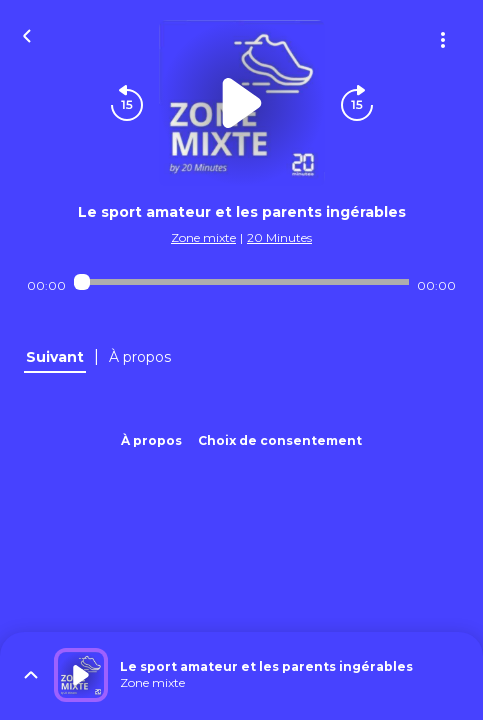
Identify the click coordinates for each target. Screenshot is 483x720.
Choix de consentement (280, 440)
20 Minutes (279, 237)
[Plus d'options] (443, 40)
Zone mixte (203, 237)
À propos (151, 440)
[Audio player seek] (242, 282)
